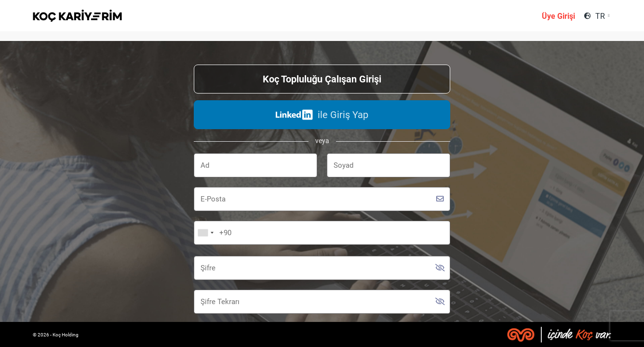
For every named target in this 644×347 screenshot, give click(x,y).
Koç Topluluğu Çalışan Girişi (322, 79)
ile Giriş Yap (322, 115)
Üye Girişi (558, 16)
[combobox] (602, 16)
